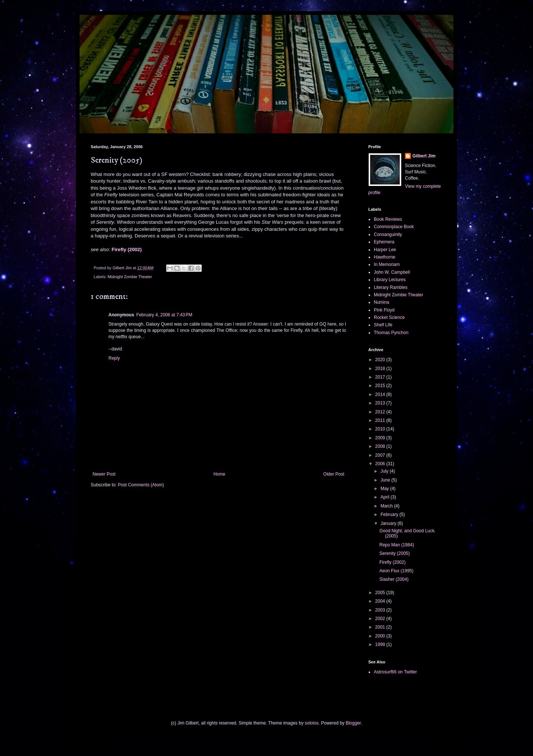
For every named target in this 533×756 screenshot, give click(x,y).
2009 (381, 438)
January (389, 523)
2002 (381, 619)
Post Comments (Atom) (141, 485)
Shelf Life (383, 325)
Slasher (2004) (394, 579)
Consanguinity (388, 234)
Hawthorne (385, 257)
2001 (381, 627)
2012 (381, 412)
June (386, 480)
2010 (381, 429)
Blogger (353, 723)
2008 (381, 446)
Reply (114, 358)
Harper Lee (385, 250)
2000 (381, 636)
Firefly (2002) (126, 249)
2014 (381, 394)
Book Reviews (388, 219)
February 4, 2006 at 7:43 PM (164, 315)
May (385, 489)
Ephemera (384, 242)
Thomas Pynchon (391, 333)
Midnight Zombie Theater (130, 277)
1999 (381, 645)
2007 (381, 455)
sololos (311, 723)
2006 (381, 464)
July (385, 471)
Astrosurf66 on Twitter (395, 672)
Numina (381, 302)
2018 (381, 369)
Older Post (334, 474)
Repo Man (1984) (397, 545)
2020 (381, 360)
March (387, 506)
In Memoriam (387, 264)
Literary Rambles (391, 287)
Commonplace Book (394, 227)
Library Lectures (390, 280)
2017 (381, 377)
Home (219, 474)
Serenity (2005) (395, 553)
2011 (381, 420)
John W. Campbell (392, 272)
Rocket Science (389, 317)
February (390, 514)
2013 (381, 403)
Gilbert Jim (424, 156)
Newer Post (104, 474)
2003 (381, 610)
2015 (381, 386)
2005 (381, 593)
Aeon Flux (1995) (396, 571)
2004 (381, 601)
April (385, 497)
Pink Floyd (384, 310)
